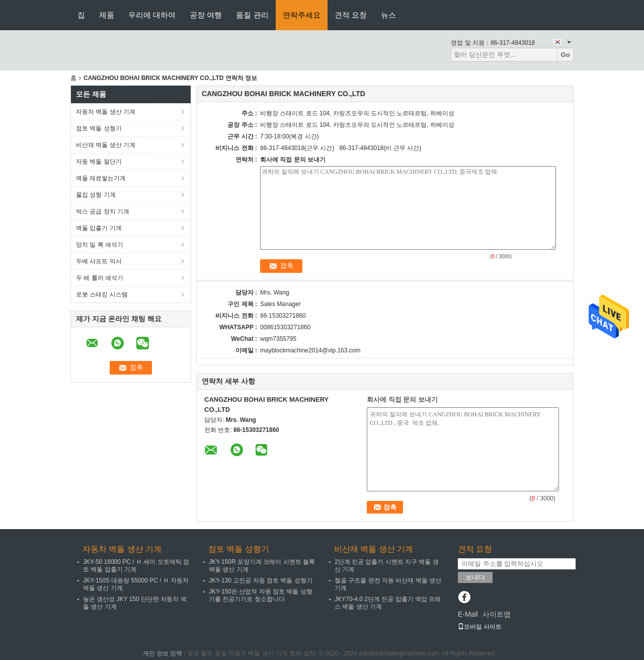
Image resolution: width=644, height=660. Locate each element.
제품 (107, 15)
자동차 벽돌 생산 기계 (106, 112)
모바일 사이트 (480, 627)
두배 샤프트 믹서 (99, 261)
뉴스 (388, 15)
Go (565, 55)
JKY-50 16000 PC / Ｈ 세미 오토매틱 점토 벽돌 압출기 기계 (136, 566)
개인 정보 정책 (163, 653)
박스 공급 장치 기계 (103, 211)
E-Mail (468, 614)
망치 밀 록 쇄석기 (100, 245)
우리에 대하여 (152, 15)
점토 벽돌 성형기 (99, 128)
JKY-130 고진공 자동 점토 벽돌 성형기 (261, 580)
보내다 (475, 577)
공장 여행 (206, 15)
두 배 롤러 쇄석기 (100, 278)
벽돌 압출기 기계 (99, 228)
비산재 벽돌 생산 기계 (106, 145)
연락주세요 (302, 15)
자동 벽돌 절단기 (99, 162)
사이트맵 (497, 614)
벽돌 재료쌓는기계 (101, 178)
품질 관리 (252, 15)
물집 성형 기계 (96, 195)
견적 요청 (351, 15)
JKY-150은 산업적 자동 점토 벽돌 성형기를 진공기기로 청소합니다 (261, 595)
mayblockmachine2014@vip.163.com (310, 350)
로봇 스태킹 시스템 (102, 295)
